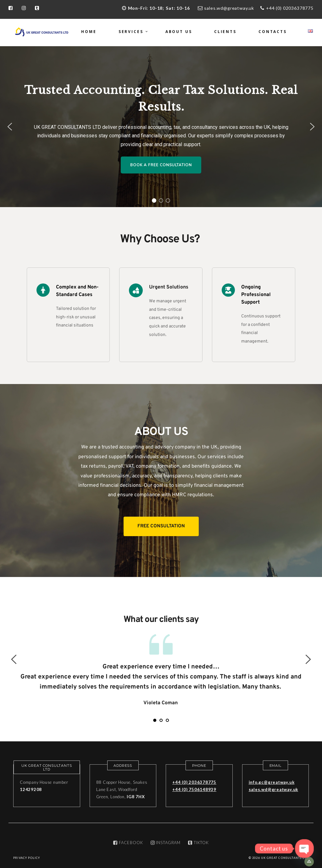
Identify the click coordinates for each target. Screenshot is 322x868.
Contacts (273, 32)
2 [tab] (161, 720)
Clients (225, 32)
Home (89, 32)
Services (131, 32)
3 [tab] (167, 720)
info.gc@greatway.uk (272, 782)
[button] (10, 127)
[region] (161, 127)
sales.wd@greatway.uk (229, 8)
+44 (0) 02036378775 (290, 8)
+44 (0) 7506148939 (194, 789)
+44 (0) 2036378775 (194, 782)
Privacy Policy (27, 858)
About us (179, 32)
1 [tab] (155, 720)
